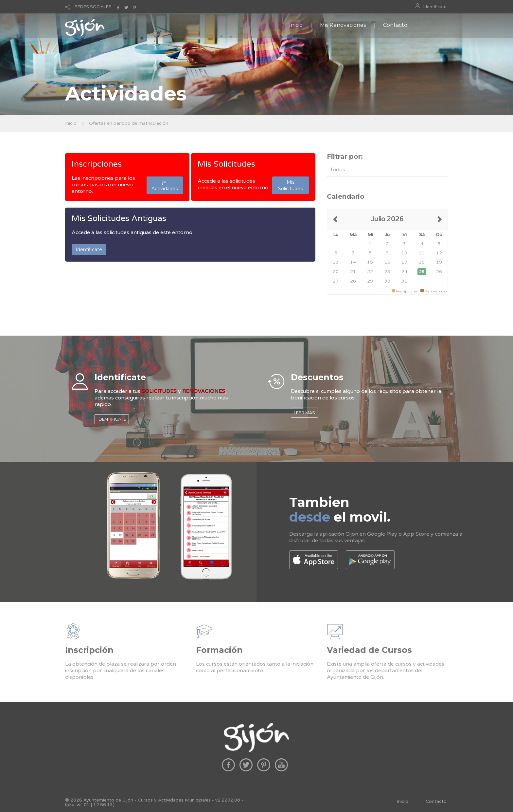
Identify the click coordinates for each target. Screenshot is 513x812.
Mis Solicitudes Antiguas (119, 218)
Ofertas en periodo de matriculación (129, 123)
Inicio (296, 25)
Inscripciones (97, 164)
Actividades (165, 185)
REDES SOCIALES (93, 7)
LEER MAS (304, 413)
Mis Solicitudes (226, 164)
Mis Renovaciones (343, 25)
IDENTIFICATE (112, 419)
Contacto (395, 25)
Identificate (435, 7)
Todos (338, 170)
